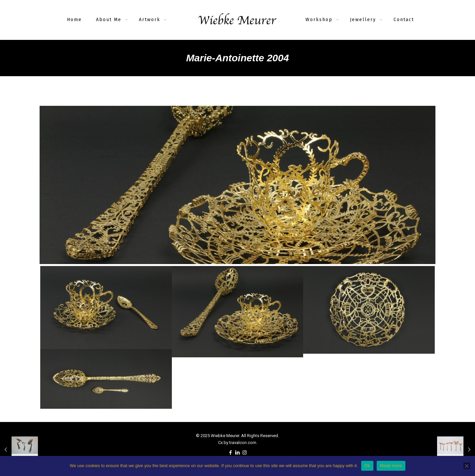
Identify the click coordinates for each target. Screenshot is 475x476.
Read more (391, 466)
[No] (467, 466)
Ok (367, 466)
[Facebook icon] (231, 453)
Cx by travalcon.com (237, 443)
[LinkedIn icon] (238, 453)
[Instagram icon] (245, 453)
